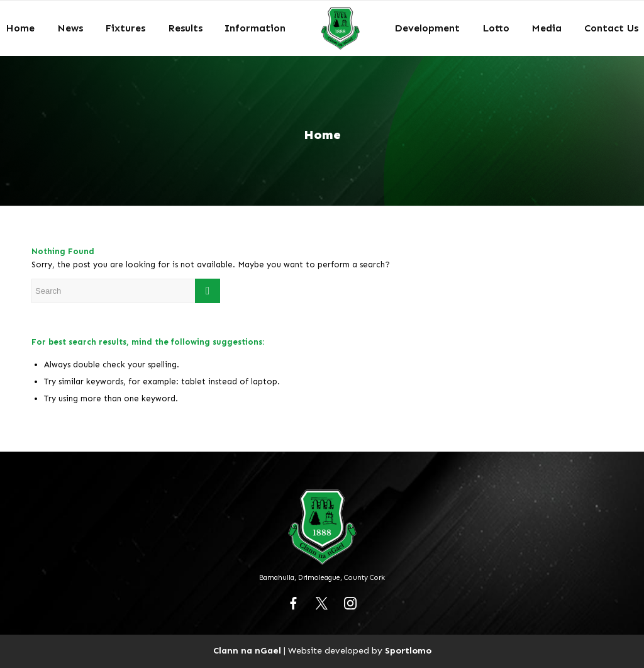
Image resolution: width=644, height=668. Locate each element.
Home (322, 135)
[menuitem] (20, 28)
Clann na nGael (247, 650)
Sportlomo (408, 650)
